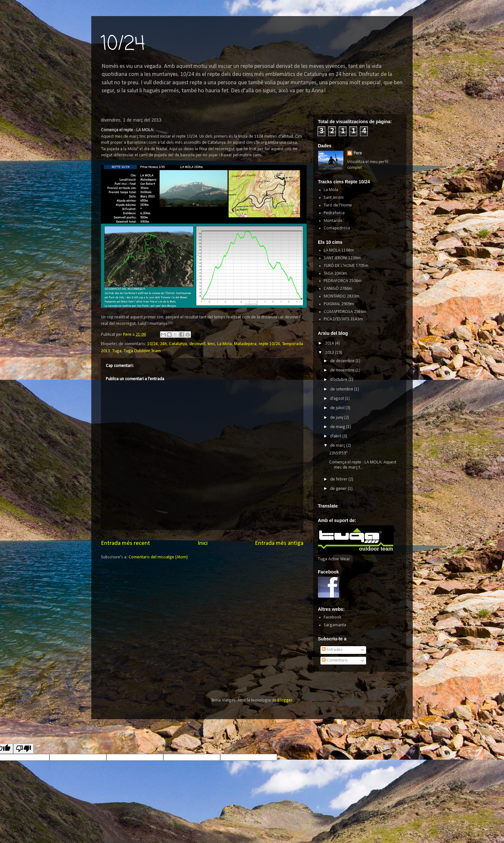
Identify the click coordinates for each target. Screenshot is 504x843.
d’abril (336, 436)
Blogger (285, 700)
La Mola (225, 344)
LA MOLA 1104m (339, 250)
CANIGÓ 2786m (338, 289)
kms (211, 344)
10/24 (123, 44)
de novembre (343, 370)
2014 (330, 343)
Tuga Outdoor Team (142, 351)
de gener (339, 489)
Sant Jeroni (334, 198)
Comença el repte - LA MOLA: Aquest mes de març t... (363, 465)
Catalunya (178, 344)
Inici (203, 543)
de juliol (338, 408)
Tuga (117, 351)
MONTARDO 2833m (342, 296)
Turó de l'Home (338, 205)
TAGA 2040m (335, 274)
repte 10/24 (269, 344)
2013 (330, 353)
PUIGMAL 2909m (339, 304)
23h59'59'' (338, 453)
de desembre (343, 361)
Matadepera (245, 344)
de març (338, 446)
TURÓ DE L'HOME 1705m (346, 266)
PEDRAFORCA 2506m (343, 281)
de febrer (339, 479)
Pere (358, 153)
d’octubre (339, 380)
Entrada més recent (126, 543)
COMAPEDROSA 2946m (345, 312)
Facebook (333, 617)
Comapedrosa (337, 228)
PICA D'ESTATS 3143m (343, 319)
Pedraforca (334, 213)
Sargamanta (335, 625)
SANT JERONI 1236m (342, 258)
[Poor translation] (23, 749)
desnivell (197, 344)
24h (163, 344)
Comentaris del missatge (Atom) (158, 557)
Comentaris (335, 660)
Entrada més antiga (279, 543)
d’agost (337, 399)
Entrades (332, 650)
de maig (338, 427)
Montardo (333, 221)
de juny (337, 418)
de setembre (342, 389)
